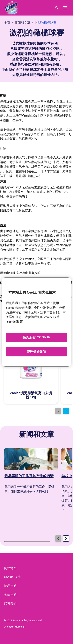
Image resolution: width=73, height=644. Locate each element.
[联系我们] (10, 604)
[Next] (66, 411)
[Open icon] (57, 8)
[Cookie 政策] (12, 577)
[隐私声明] (10, 586)
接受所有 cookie (36, 337)
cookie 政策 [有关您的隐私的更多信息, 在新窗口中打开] (15, 322)
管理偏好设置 (36, 352)
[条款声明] (10, 595)
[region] (36, 322)
